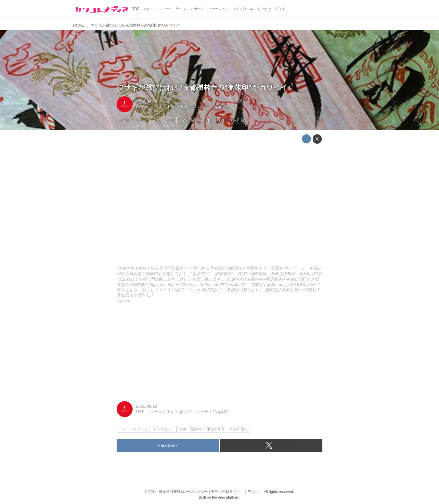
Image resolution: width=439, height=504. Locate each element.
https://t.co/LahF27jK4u (171, 285)
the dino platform (226, 497)
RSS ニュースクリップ (157, 107)
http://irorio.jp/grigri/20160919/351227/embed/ (219, 206)
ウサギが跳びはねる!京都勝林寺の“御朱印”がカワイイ (202, 87)
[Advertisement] (219, 353)
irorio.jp (123, 301)
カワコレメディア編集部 (206, 107)
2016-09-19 (147, 102)
